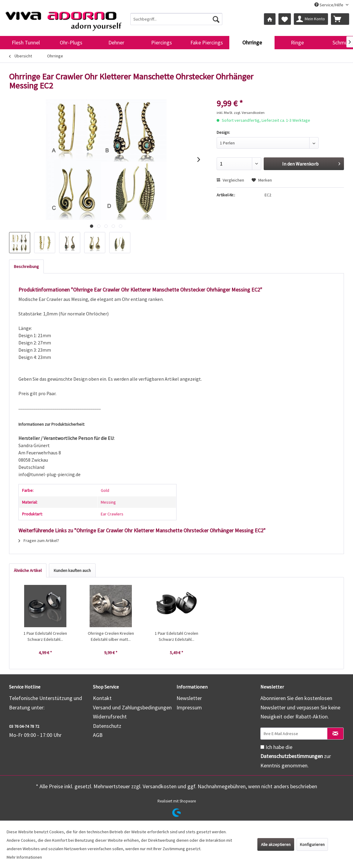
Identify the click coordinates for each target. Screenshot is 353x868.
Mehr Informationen (24, 857)
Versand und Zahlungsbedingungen (132, 707)
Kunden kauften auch (72, 570)
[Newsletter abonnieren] (336, 734)
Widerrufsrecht (110, 716)
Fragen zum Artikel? (39, 540)
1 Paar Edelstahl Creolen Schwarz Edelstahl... (45, 636)
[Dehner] (116, 43)
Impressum (189, 707)
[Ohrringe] (252, 43)
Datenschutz (107, 726)
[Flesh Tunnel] (26, 43)
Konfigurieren (312, 844)
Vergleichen (230, 180)
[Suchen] (216, 19)
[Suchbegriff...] (176, 19)
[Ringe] (297, 43)
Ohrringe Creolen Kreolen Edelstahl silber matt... (111, 636)
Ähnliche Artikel (28, 570)
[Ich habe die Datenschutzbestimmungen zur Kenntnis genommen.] (262, 747)
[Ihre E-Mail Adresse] (294, 734)
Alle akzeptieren (276, 844)
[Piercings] (161, 43)
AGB (98, 735)
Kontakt (102, 698)
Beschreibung (26, 266)
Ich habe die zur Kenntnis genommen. (296, 756)
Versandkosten (160, 786)
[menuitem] (176, 19)
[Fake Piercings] (207, 43)
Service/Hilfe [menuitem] (329, 5)
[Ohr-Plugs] (71, 43)
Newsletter (189, 698)
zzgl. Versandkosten (249, 113)
